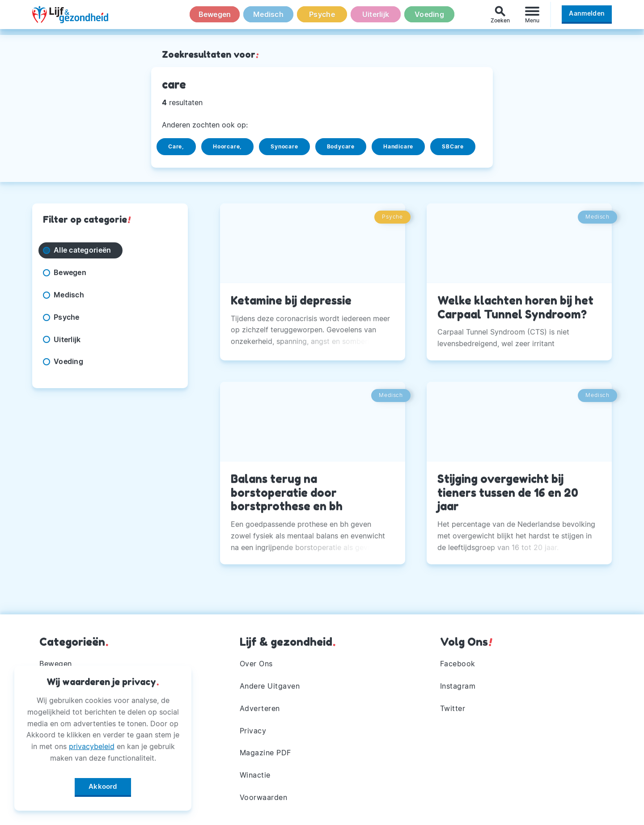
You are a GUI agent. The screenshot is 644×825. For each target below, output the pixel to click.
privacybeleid (92, 745)
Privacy (253, 731)
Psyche (322, 17)
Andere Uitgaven (270, 686)
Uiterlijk (376, 17)
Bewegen (215, 17)
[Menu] (532, 17)
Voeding (429, 17)
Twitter (453, 708)
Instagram (458, 686)
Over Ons (256, 664)
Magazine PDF (265, 753)
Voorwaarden (264, 797)
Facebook (458, 664)
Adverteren (260, 708)
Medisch (268, 17)
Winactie (255, 775)
